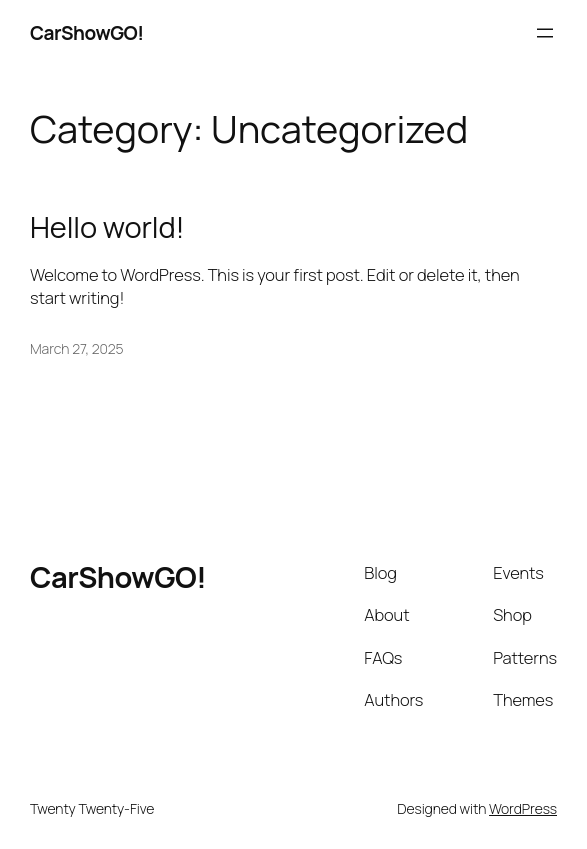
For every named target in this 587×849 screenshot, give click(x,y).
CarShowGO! (87, 33)
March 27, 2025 (76, 348)
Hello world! (107, 227)
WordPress (523, 808)
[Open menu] (545, 33)
